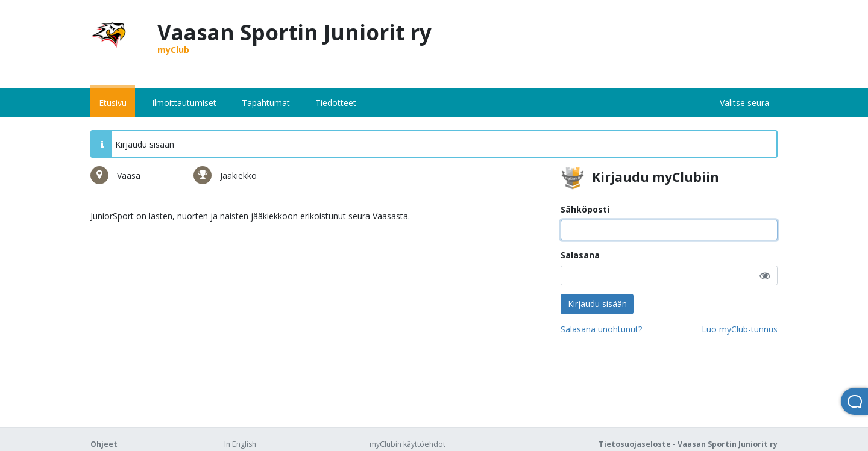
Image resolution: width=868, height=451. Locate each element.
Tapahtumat (266, 103)
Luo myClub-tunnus (740, 329)
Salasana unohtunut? (601, 329)
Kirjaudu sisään (597, 304)
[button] (765, 275)
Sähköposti (585, 209)
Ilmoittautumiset (184, 103)
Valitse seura (744, 103)
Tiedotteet (336, 103)
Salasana (580, 255)
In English (240, 444)
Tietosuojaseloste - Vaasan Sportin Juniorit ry (688, 444)
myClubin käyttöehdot (407, 444)
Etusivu (113, 103)
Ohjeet (104, 444)
